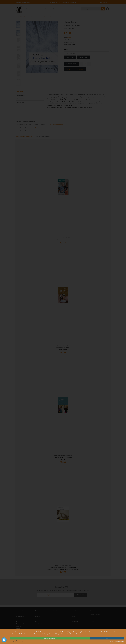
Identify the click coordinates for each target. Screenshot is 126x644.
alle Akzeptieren (50, 638)
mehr (107, 638)
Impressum (112, 641)
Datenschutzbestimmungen (119, 641)
